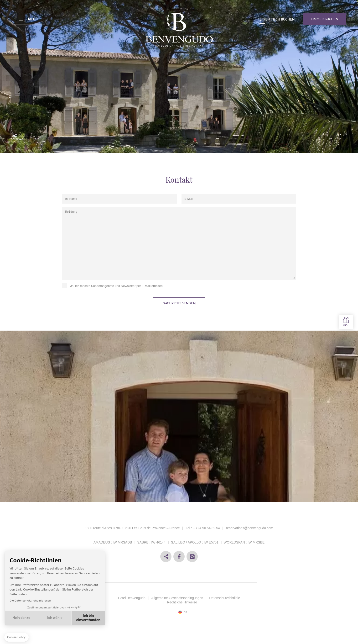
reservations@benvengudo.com (249, 528)
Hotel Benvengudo (132, 598)
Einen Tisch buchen (277, 20)
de (185, 612)
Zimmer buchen (324, 19)
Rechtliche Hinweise (182, 602)
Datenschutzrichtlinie (225, 598)
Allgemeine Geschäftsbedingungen (177, 598)
